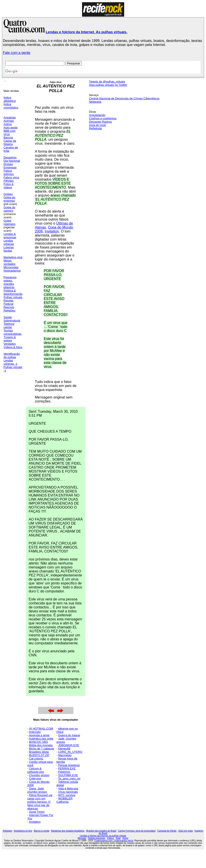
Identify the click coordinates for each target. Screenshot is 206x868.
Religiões (9, 311)
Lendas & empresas (10, 236)
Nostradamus (12, 271)
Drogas (8, 164)
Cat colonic (36, 759)
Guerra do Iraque (69, 735)
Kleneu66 (64, 749)
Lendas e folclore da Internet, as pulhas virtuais (103, 836)
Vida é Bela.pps (68, 788)
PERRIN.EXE (67, 768)
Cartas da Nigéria (10, 142)
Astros (8, 124)
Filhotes (9, 181)
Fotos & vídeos (9, 186)
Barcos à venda (42, 831)
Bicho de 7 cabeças (42, 749)
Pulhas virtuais (13, 297)
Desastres (10, 157)
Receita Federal (8, 302)
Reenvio (9, 307)
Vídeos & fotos (13, 347)
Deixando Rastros (100, 122)
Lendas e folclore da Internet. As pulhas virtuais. (86, 32)
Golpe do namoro (9, 209)
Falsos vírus (11, 177)
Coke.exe (35, 778)
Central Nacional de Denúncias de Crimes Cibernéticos (124, 98)
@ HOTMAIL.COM (41, 729)
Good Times (37, 812)
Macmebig (65, 755)
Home (125, 838)
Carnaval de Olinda (167, 831)
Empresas (10, 167)
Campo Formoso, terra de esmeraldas (137, 831)
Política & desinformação (13, 292)
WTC (67, 795)
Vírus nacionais (68, 792)
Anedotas (10, 117)
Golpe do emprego (9, 199)
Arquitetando (97, 115)
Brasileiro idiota (39, 752)
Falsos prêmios (9, 172)
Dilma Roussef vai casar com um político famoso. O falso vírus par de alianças (40, 802)
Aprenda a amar (39, 735)
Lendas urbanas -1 (10, 362)
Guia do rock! (97, 125)
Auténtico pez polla (41, 739)
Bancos (8, 137)
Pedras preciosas (97, 838)
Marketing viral (13, 257)
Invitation (52, 231)
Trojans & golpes (10, 339)
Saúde (8, 317)
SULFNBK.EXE (68, 775)
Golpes (8, 194)
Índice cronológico (11, 106)
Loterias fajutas (9, 249)
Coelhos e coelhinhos (103, 118)
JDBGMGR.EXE (69, 745)
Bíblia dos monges (41, 745)
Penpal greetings (69, 765)
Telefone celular (9, 325)
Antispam (8, 831)
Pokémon (64, 772)
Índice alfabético (10, 99)
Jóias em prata (186, 831)
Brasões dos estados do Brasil (101, 831)
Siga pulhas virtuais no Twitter (108, 85)
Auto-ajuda (11, 127)
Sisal (118, 838)
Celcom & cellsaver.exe (36, 770)
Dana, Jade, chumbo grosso (37, 790)
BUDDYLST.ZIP (39, 755)
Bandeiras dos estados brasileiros (68, 831)
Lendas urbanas (9, 242)
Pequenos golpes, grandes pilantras (10, 282)
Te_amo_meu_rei (69, 778)
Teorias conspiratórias (13, 332)
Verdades (10, 344)
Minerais (82, 838)
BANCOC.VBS (38, 742)
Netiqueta (95, 102)
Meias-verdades (9, 262)
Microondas (11, 267)
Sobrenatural (12, 321)
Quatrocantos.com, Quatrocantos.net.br (114, 841)
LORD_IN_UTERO (70, 752)
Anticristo (35, 732)
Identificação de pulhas (12, 355)
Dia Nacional (12, 161)
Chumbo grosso (39, 775)
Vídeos (110, 838)
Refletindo (95, 128)
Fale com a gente (17, 53)
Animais (9, 121)
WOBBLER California (64, 800)
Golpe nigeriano (10, 222)
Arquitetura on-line (23, 831)
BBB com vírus (10, 132)
